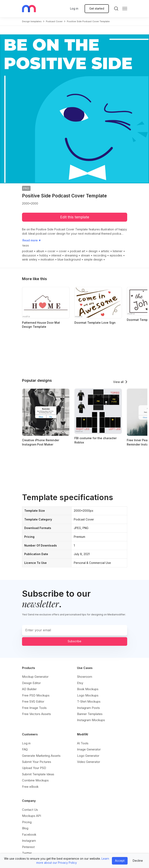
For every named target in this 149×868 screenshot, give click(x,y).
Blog (25, 828)
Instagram (29, 841)
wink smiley (30, 259)
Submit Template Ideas (38, 774)
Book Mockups (88, 689)
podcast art (78, 251)
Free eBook (30, 787)
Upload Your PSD (34, 768)
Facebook (29, 834)
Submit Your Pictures (37, 762)
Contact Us (30, 810)
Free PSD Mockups (36, 695)
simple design (93, 259)
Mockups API (31, 816)
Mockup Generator (35, 677)
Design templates (32, 21)
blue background (69, 259)
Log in (74, 8)
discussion (29, 255)
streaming (71, 255)
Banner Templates (90, 714)
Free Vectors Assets (36, 714)
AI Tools (83, 743)
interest (56, 255)
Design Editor (31, 683)
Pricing (27, 822)
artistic (105, 251)
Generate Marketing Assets (41, 756)
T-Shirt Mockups (89, 701)
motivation (47, 259)
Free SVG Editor (33, 701)
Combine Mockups (35, 780)
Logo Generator (88, 756)
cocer (51, 251)
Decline (138, 861)
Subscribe (74, 641)
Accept (120, 861)
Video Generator (89, 762)
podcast (28, 251)
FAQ (25, 749)
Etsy (80, 683)
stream (85, 255)
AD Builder (29, 689)
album (40, 251)
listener (118, 251)
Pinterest (28, 847)
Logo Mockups (88, 695)
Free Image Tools (34, 708)
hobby (44, 255)
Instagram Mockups (91, 720)
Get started (97, 8)
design (93, 251)
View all (118, 382)
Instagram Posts (88, 708)
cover (63, 251)
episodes (116, 255)
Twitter (27, 853)
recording (100, 255)
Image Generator (89, 749)
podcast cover (54, 21)
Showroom (85, 677)
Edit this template (75, 217)
